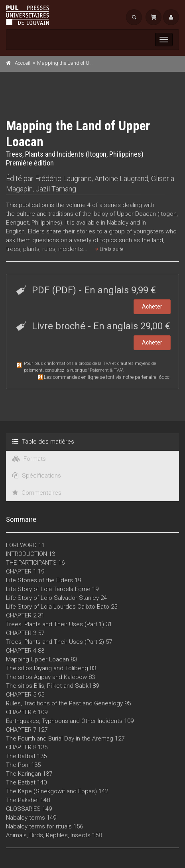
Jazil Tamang (56, 189)
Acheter (152, 307)
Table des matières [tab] (43, 442)
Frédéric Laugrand (63, 178)
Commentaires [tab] (37, 493)
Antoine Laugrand (121, 178)
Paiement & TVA (106, 370)
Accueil (23, 63)
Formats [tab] (29, 459)
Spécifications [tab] (37, 476)
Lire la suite (109, 249)
